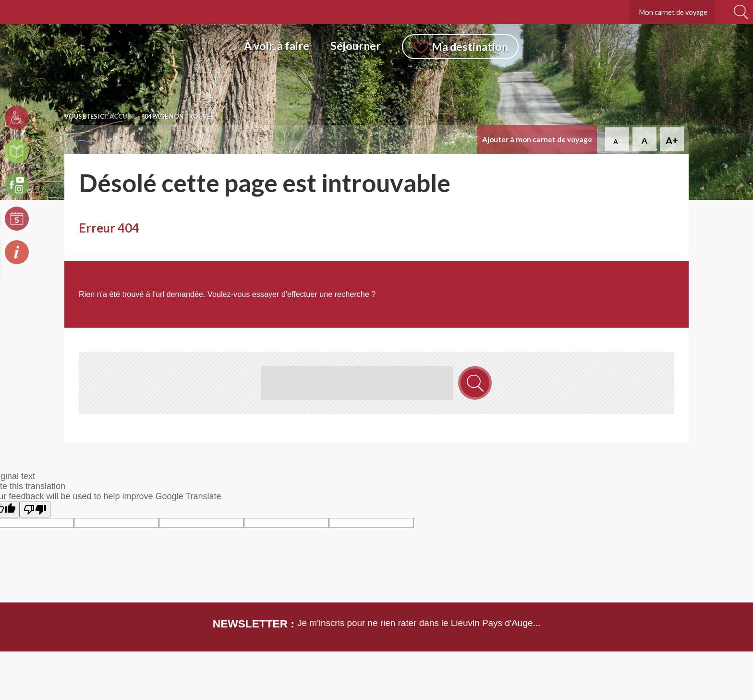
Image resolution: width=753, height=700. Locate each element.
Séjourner (356, 46)
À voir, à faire (277, 46)
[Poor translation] (35, 510)
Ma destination (470, 47)
